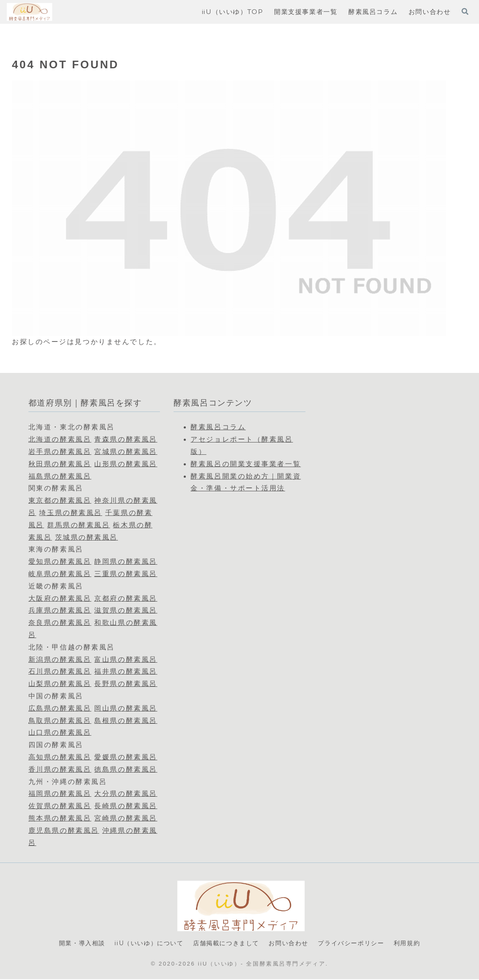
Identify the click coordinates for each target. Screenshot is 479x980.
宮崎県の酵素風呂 (126, 818)
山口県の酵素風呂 (60, 732)
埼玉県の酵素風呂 (70, 513)
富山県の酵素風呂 (126, 659)
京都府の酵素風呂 (126, 598)
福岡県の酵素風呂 (60, 794)
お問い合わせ (291, 944)
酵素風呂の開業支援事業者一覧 (246, 464)
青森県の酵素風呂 (126, 439)
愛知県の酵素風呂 (60, 561)
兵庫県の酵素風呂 (60, 610)
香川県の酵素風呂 (60, 769)
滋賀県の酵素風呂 (126, 610)
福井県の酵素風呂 (126, 671)
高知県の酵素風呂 (60, 757)
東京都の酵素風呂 (60, 500)
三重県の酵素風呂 (126, 574)
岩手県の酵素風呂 (60, 452)
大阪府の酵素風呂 (60, 598)
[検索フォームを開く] (465, 11)
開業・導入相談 (73, 944)
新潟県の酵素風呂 (60, 659)
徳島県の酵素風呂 (126, 769)
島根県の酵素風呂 (126, 721)
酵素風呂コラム (218, 427)
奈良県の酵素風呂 (60, 623)
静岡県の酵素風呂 (126, 561)
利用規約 (416, 944)
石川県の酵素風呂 (60, 671)
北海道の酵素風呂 (60, 439)
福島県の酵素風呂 (60, 476)
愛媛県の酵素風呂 (126, 757)
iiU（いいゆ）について (144, 944)
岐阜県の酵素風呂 (60, 574)
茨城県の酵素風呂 (87, 537)
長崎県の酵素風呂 (126, 806)
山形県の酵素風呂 (126, 464)
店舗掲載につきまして (226, 944)
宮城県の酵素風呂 (126, 452)
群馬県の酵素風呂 (78, 525)
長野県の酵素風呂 (126, 684)
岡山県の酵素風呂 (126, 708)
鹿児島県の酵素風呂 (64, 830)
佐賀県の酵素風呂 (60, 806)
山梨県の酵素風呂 (60, 684)
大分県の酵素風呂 (126, 794)
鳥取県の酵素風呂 (60, 721)
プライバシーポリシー (357, 944)
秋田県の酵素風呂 (60, 464)
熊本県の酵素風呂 (60, 818)
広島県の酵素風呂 (60, 708)
